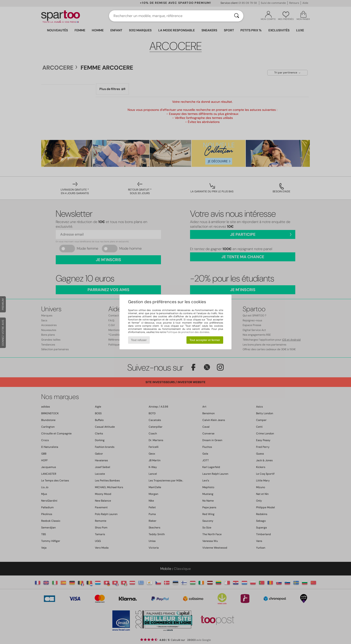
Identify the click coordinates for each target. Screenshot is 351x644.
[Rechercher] (237, 16)
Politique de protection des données (188, 332)
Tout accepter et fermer (205, 340)
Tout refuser (139, 340)
